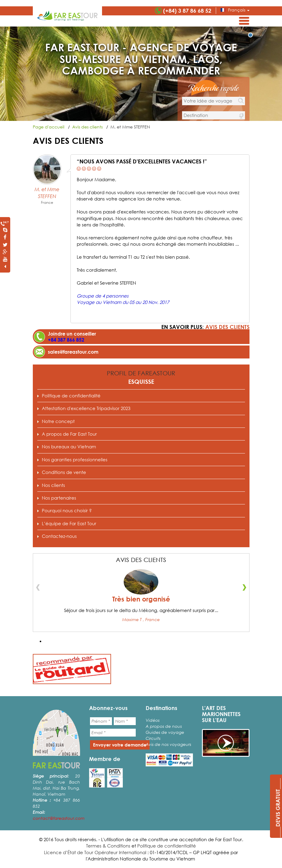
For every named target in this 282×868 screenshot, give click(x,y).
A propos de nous (164, 726)
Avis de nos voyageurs (168, 744)
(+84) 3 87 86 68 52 (187, 11)
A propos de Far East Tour (69, 434)
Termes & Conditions (108, 846)
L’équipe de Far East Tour (69, 523)
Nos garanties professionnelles (75, 459)
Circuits (153, 738)
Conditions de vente (64, 472)
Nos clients (53, 485)
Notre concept (58, 421)
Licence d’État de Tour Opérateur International (95, 852)
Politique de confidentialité (71, 396)
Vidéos (153, 720)
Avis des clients (227, 327)
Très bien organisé (141, 599)
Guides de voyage (165, 732)
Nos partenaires (59, 498)
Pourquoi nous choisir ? (67, 510)
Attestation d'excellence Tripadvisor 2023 (86, 408)
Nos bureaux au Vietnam (69, 447)
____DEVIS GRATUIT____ (278, 808)
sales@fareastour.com (73, 352)
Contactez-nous (59, 536)
